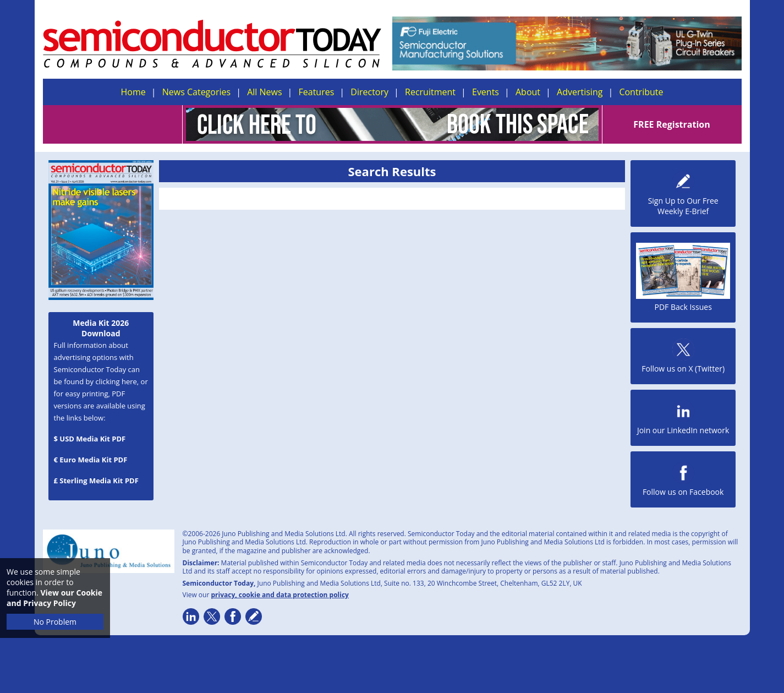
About (528, 92)
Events (486, 92)
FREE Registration (671, 124)
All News (264, 92)
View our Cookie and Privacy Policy (54, 598)
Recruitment (430, 92)
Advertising (580, 92)
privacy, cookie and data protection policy (280, 595)
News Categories (196, 92)
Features (317, 92)
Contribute (641, 92)
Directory (369, 92)
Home (133, 92)
